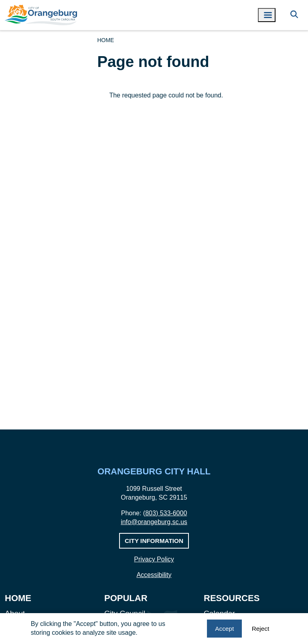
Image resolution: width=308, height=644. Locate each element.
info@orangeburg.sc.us (154, 522)
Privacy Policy (154, 559)
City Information (154, 541)
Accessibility (154, 575)
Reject (261, 629)
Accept (224, 629)
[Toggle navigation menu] (267, 15)
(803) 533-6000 (165, 513)
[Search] (294, 15)
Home (105, 40)
